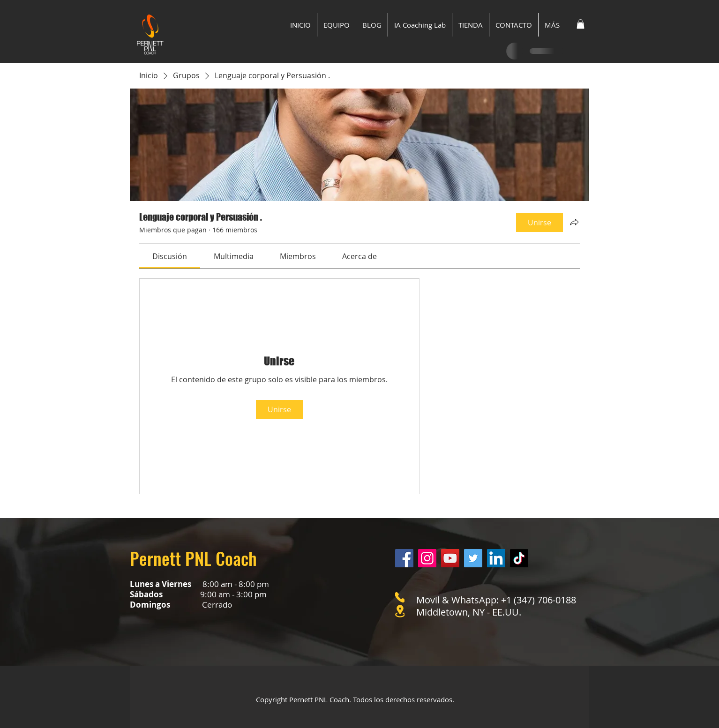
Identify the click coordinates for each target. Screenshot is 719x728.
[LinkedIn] (496, 558)
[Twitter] (473, 558)
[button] (580, 24)
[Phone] (400, 597)
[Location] (400, 611)
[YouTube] (450, 558)
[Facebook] (404, 558)
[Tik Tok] (519, 558)
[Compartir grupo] (574, 222)
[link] (170, 256)
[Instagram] (427, 558)
